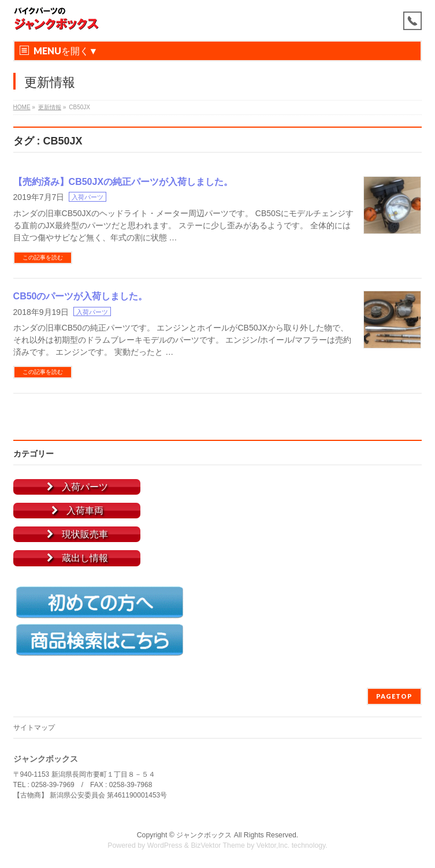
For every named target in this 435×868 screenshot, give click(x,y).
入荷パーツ (88, 197)
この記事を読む (43, 257)
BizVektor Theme (218, 845)
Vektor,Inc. (273, 845)
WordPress (165, 845)
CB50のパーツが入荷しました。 (81, 296)
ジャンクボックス (204, 835)
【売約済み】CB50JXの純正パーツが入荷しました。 (123, 182)
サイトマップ (34, 728)
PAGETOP (394, 696)
